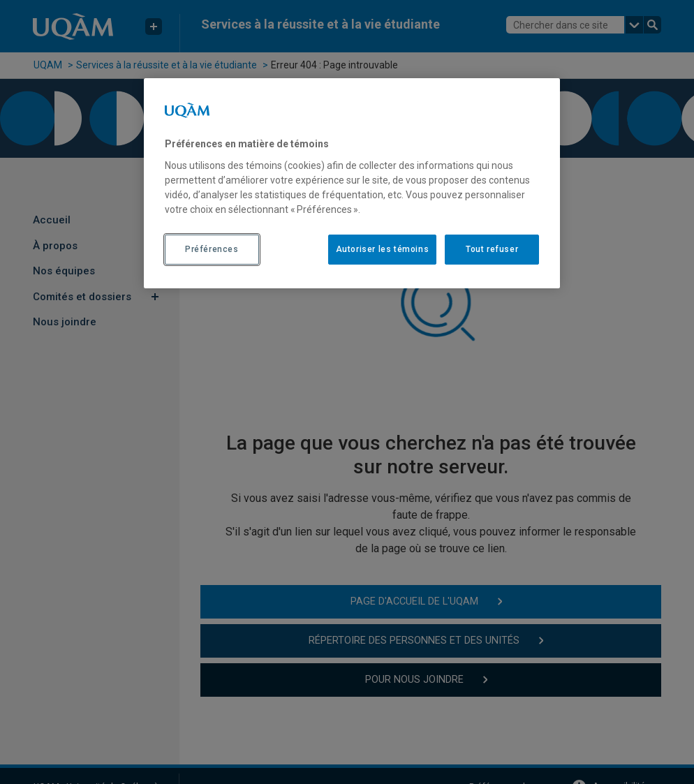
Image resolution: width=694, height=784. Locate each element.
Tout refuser (492, 249)
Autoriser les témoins (383, 249)
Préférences (212, 249)
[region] (352, 183)
